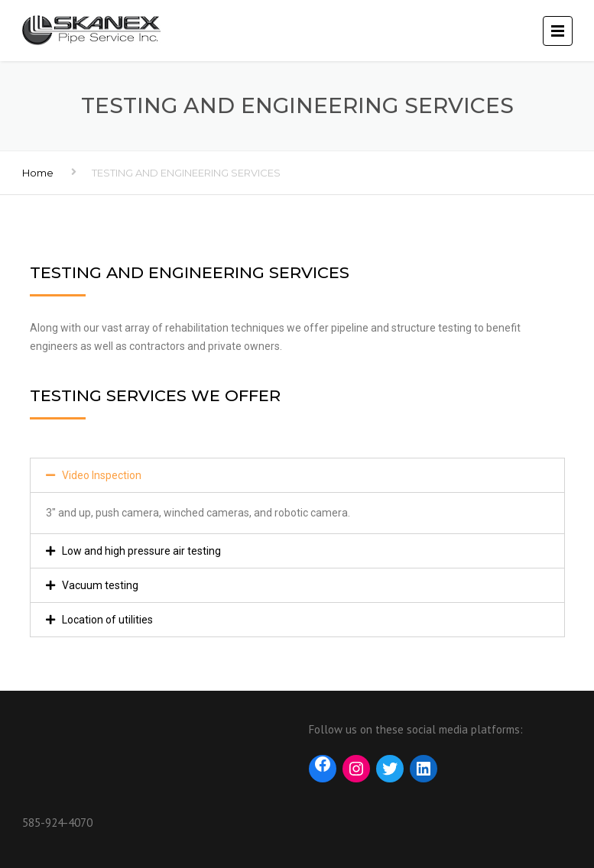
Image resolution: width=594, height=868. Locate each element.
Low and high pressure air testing (141, 551)
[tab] (297, 475)
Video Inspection (102, 475)
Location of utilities (107, 620)
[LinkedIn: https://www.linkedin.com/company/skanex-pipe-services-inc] (424, 766)
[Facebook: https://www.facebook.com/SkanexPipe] (323, 766)
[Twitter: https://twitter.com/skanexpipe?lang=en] (390, 769)
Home (38, 173)
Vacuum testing (100, 585)
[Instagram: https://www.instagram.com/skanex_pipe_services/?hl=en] (356, 769)
